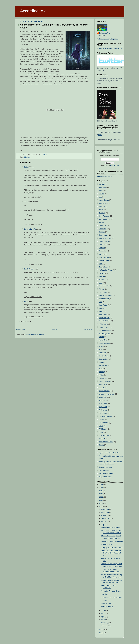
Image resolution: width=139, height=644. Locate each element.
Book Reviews (104, 216)
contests (102, 248)
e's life (101, 273)
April (103, 617)
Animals (102, 184)
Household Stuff (105, 321)
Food (101, 283)
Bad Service (103, 203)
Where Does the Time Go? (111, 527)
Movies (27, 157)
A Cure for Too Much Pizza (111, 591)
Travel (101, 426)
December (105, 509)
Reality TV (103, 397)
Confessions (103, 245)
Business (102, 222)
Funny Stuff (103, 292)
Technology (103, 410)
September (105, 518)
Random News (104, 391)
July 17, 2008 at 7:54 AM (33, 297)
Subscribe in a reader (105, 176)
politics (101, 375)
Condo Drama (104, 241)
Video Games (104, 435)
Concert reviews (105, 238)
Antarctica (102, 187)
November (105, 512)
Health (101, 311)
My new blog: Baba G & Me (109, 453)
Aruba (101, 190)
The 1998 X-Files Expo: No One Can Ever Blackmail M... (111, 553)
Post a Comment (25, 321)
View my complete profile (108, 39)
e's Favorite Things (106, 270)
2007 (101, 630)
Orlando (102, 362)
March (104, 620)
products (102, 388)
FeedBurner (115, 165)
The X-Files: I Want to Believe (112, 541)
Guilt (100, 302)
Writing (101, 445)
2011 (101, 497)
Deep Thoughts (104, 261)
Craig (26, 167)
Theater (102, 419)
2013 (101, 491)
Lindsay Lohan (104, 327)
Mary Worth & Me (105, 477)
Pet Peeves (103, 365)
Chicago (102, 232)
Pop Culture (103, 378)
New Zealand (104, 356)
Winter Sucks (104, 439)
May (103, 613)
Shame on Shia (107, 544)
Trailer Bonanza (107, 603)
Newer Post (21, 329)
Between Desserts (105, 467)
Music (101, 349)
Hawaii (101, 308)
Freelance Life (104, 286)
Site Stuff (102, 400)
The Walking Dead (105, 416)
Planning (102, 372)
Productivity (103, 384)
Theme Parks (104, 423)
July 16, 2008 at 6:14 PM (33, 225)
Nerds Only (103, 353)
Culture (101, 254)
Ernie (26, 301)
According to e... (35, 11)
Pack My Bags (104, 470)
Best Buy (102, 213)
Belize (101, 210)
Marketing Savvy (105, 334)
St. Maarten (103, 403)
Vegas (101, 432)
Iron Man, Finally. (107, 606)
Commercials (103, 235)
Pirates (101, 369)
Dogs (101, 264)
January (104, 626)
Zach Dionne (29, 269)
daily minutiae (104, 257)
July (103, 525)
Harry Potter (103, 305)
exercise (102, 276)
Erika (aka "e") (30, 229)
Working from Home (106, 442)
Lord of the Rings (105, 330)
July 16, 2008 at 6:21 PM (33, 264)
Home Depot (103, 315)
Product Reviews (105, 381)
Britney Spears (104, 219)
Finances (102, 280)
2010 (101, 500)
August (104, 521)
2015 (101, 488)
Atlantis (101, 194)
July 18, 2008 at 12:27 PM (34, 317)
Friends (101, 289)
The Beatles (103, 413)
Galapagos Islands (106, 295)
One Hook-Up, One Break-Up (112, 597)
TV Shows (102, 429)
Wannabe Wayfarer (106, 473)
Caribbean (103, 226)
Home (55, 329)
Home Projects (104, 318)
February (105, 623)
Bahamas (102, 206)
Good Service (104, 299)
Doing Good (103, 267)
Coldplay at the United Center (112, 548)
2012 (101, 494)
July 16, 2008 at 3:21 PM (33, 197)
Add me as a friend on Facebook (111, 48)
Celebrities (103, 229)
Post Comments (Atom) (35, 334)
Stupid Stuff (103, 407)
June (103, 610)
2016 (101, 485)
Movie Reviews (104, 343)
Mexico (101, 337)
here (100, 135)
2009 (101, 503)
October (104, 515)
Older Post (88, 329)
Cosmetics (103, 251)
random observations (106, 394)
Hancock (104, 600)
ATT (100, 197)
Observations (104, 359)
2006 (101, 633)
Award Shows (104, 200)
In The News (103, 324)
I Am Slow (105, 594)
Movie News (103, 340)
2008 (101, 506)
